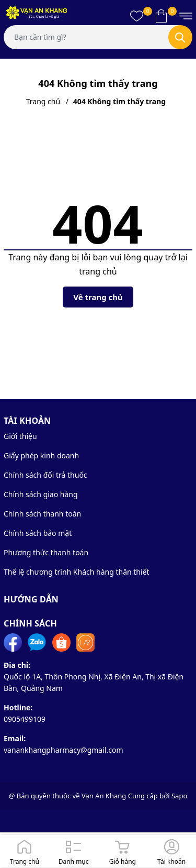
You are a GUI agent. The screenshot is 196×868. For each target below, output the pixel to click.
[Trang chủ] (25, 851)
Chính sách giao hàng (41, 494)
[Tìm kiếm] (180, 37)
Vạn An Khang (104, 796)
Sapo (179, 796)
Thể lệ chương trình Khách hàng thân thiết (77, 572)
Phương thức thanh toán (46, 552)
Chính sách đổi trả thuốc (45, 475)
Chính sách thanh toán (42, 514)
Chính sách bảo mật (38, 533)
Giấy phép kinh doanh (41, 455)
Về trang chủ (98, 297)
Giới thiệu (20, 436)
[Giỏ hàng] (123, 851)
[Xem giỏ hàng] (161, 16)
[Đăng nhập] (171, 851)
